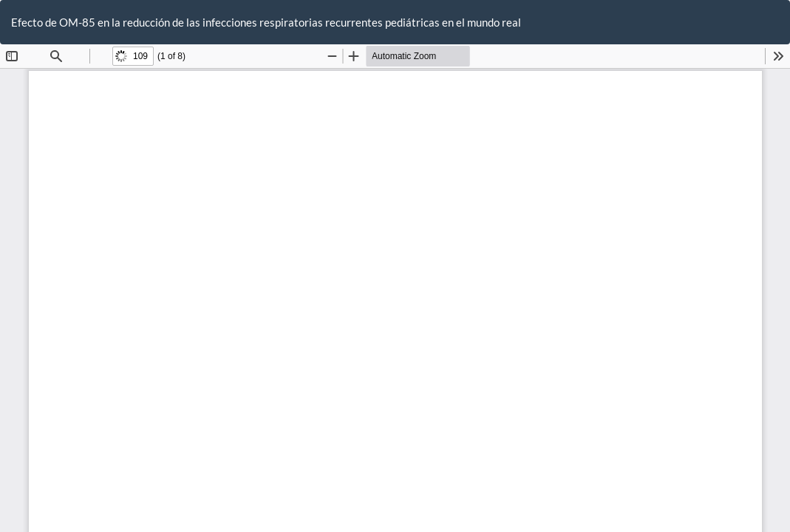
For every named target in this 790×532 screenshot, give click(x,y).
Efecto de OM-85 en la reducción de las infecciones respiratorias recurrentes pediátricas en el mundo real (266, 22)
